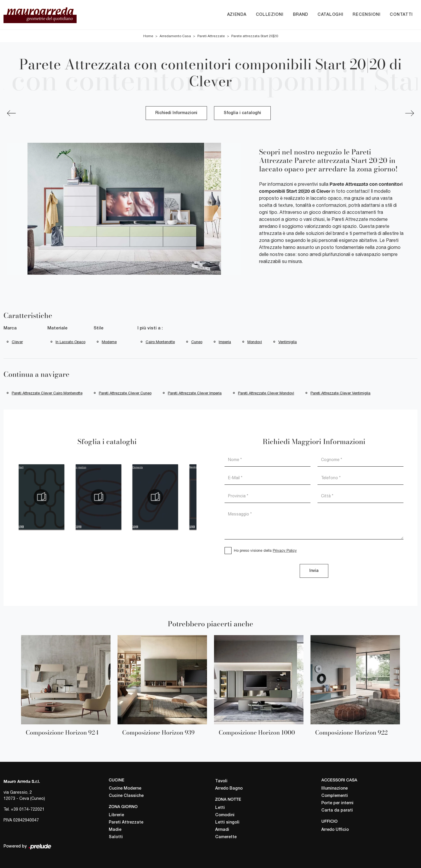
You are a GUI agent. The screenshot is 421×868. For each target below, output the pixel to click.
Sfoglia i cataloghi (242, 113)
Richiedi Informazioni (176, 113)
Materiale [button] (57, 328)
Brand (301, 15)
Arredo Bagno (229, 789)
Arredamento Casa (175, 36)
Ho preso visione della (265, 550)
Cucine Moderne (125, 789)
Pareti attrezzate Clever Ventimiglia (340, 393)
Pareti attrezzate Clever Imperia (195, 393)
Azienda (237, 15)
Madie (115, 830)
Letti (220, 808)
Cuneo (197, 342)
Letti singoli (227, 823)
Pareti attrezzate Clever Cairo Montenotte (47, 393)
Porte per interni (337, 803)
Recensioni (366, 15)
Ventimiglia (288, 342)
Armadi (222, 830)
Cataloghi (330, 15)
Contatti (401, 15)
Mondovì (255, 342)
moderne (109, 342)
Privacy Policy (285, 550)
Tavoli (221, 781)
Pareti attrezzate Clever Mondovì (266, 393)
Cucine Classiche (126, 796)
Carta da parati (337, 811)
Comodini (225, 815)
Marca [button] (10, 328)
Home (148, 36)
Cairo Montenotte (160, 342)
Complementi (335, 796)
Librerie (116, 815)
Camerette (226, 837)
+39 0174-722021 (28, 809)
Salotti (116, 837)
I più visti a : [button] (150, 328)
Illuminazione (334, 789)
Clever (17, 342)
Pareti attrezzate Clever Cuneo (125, 393)
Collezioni (270, 15)
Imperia (225, 342)
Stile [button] (99, 328)
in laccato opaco (70, 342)
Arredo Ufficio (335, 830)
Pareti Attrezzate (211, 36)
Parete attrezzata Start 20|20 (255, 36)
